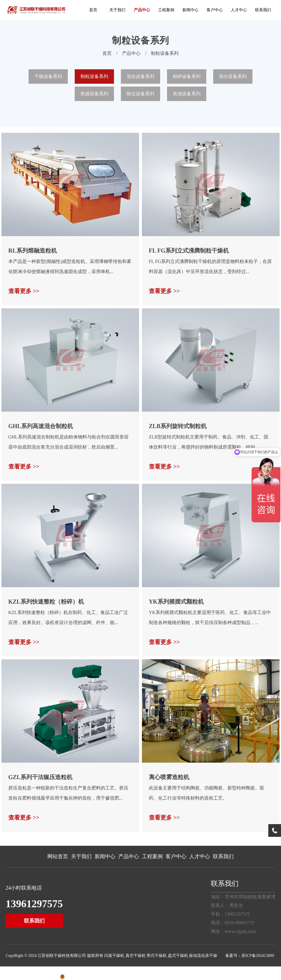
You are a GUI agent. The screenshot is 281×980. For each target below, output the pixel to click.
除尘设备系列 (140, 94)
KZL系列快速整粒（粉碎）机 (46, 602)
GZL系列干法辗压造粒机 (40, 777)
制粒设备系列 (165, 53)
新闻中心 (190, 10)
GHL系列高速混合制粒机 (41, 426)
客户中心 (215, 10)
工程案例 (166, 10)
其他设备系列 (187, 94)
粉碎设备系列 (187, 76)
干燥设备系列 (48, 76)
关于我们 (117, 10)
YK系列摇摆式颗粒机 (176, 602)
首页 (93, 10)
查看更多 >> (24, 291)
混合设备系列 (140, 76)
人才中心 (239, 10)
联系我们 (263, 10)
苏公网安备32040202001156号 (91, 977)
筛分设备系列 (233, 76)
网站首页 (58, 856)
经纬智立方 (50, 977)
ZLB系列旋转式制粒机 (178, 426)
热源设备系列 (94, 94)
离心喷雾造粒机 (169, 777)
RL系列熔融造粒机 (33, 251)
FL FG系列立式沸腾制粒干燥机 (189, 251)
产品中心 (142, 10)
